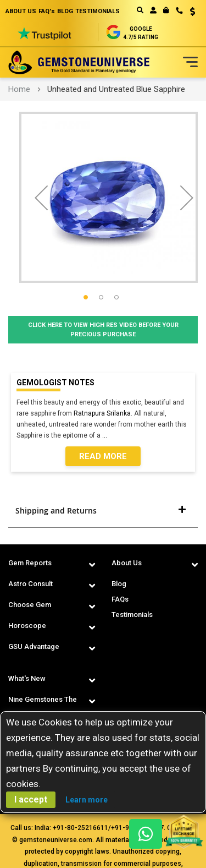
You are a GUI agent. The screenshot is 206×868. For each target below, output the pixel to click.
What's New (27, 678)
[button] (189, 13)
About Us (127, 563)
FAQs (120, 599)
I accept (31, 799)
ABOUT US (21, 11)
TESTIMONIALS (98, 11)
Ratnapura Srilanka (102, 413)
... (106, 435)
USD (193, 12)
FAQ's (47, 11)
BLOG (65, 11)
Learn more (87, 800)
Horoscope (27, 626)
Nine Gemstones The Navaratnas (43, 707)
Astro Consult (30, 584)
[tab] (103, 511)
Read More (103, 456)
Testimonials (132, 615)
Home (19, 89)
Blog (119, 584)
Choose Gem (30, 605)
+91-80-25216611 (80, 828)
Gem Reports (30, 563)
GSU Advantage (34, 646)
